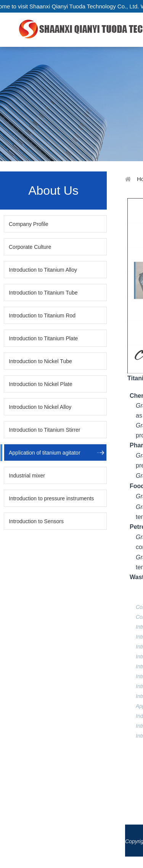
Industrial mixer (27, 476)
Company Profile (29, 224)
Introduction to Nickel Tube (40, 361)
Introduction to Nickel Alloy (40, 407)
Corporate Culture (30, 247)
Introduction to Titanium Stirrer (45, 430)
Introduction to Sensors (36, 521)
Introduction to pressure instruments (51, 498)
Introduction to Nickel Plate (41, 384)
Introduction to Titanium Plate (43, 338)
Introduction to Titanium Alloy (43, 270)
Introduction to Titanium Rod (42, 315)
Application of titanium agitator (45, 453)
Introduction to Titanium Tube (43, 293)
